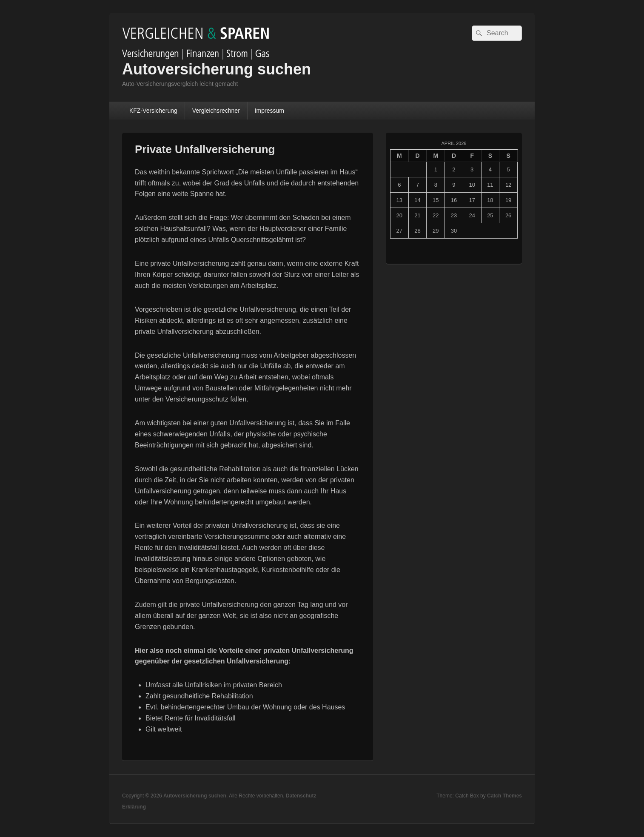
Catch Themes (504, 796)
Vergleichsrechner (216, 111)
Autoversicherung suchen (217, 69)
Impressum (269, 111)
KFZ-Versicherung (153, 111)
